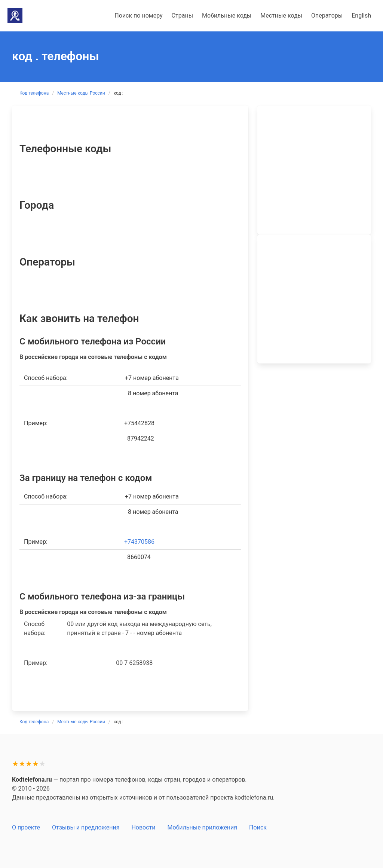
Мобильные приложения (203, 827)
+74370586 (139, 542)
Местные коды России (81, 93)
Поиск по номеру (138, 16)
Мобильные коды (227, 16)
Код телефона (34, 93)
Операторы (327, 16)
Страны (182, 16)
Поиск (258, 827)
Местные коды (281, 16)
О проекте (26, 827)
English (361, 16)
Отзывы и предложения (86, 827)
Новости (143, 827)
